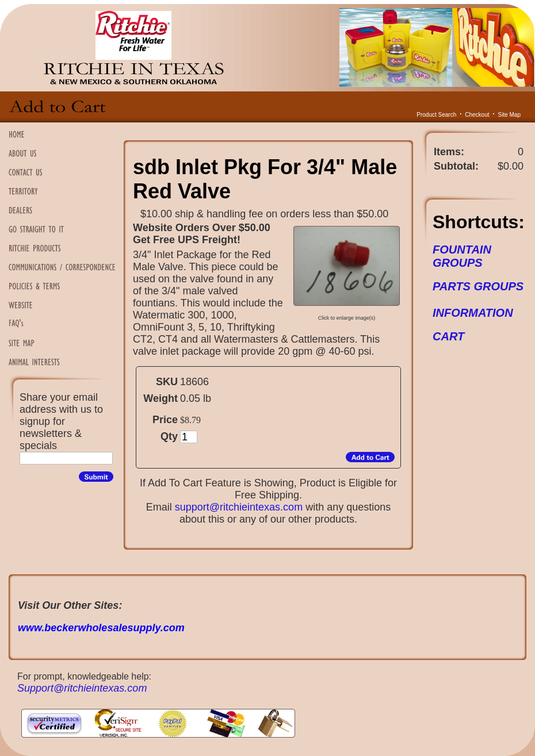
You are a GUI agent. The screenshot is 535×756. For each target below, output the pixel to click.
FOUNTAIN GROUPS (462, 256)
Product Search (436, 115)
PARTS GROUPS (478, 286)
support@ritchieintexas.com (239, 507)
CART (448, 336)
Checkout (477, 115)
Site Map (509, 115)
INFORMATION (473, 313)
